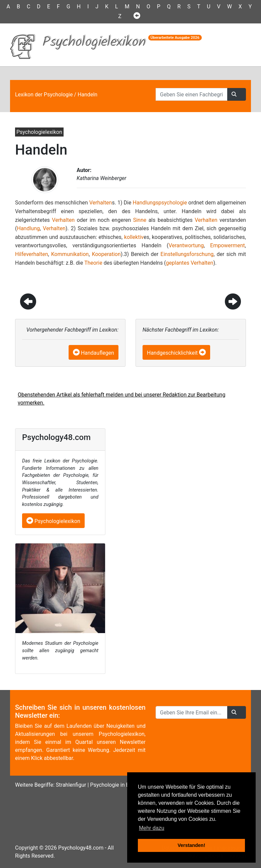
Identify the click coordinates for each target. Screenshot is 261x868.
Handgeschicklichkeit (172, 353)
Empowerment (228, 245)
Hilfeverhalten (31, 254)
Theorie (93, 263)
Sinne (140, 220)
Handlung (28, 228)
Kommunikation (70, 254)
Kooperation (106, 254)
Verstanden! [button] (191, 845)
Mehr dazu (152, 828)
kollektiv (134, 237)
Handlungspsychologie (160, 203)
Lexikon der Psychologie (44, 95)
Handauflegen (98, 353)
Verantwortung (186, 245)
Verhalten (101, 203)
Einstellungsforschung (187, 254)
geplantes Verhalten (190, 263)
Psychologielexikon (53, 521)
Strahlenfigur (71, 785)
